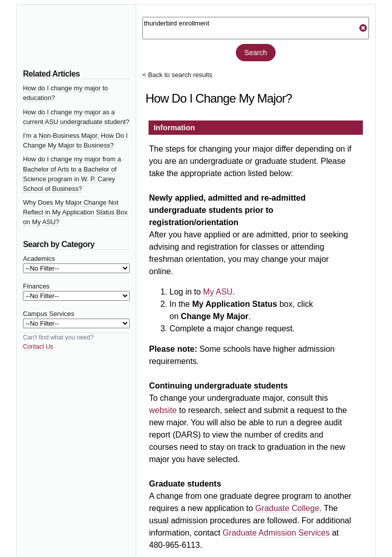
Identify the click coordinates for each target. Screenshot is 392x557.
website (163, 410)
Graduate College (287, 508)
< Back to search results (177, 75)
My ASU (218, 292)
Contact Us (38, 347)
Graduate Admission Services (276, 533)
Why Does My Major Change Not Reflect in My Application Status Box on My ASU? (75, 212)
